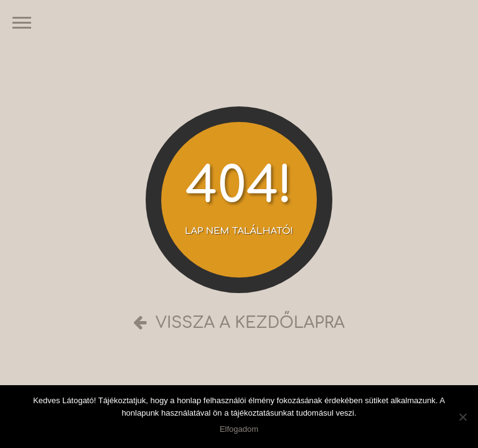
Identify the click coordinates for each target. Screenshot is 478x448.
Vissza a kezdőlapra (239, 323)
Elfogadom (239, 429)
